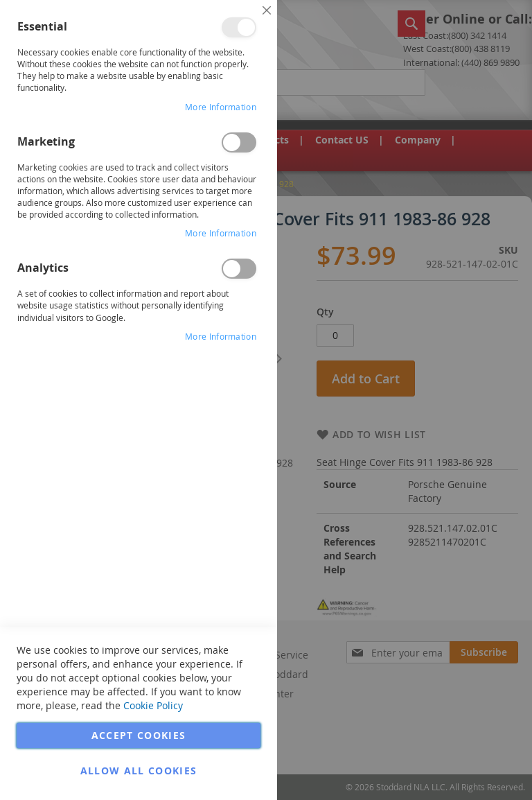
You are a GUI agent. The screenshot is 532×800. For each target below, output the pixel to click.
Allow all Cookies (139, 771)
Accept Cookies (139, 735)
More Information (221, 107)
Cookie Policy (153, 705)
